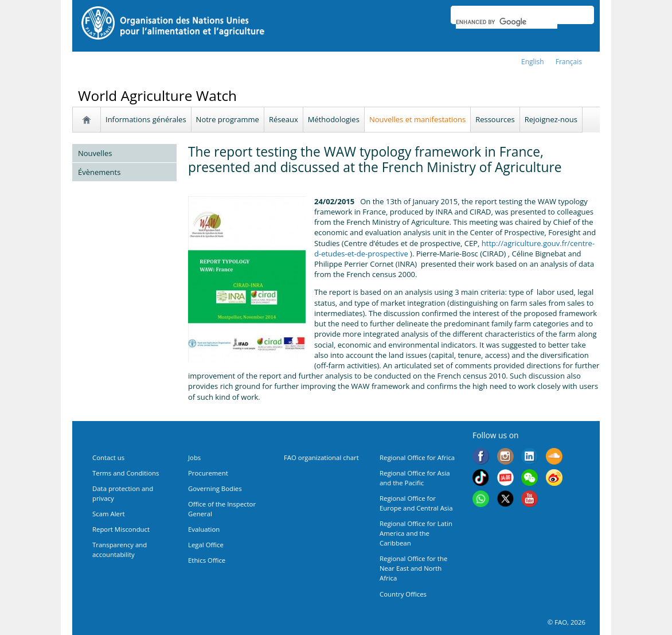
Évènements (99, 172)
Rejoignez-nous (551, 119)
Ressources (495, 119)
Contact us (108, 457)
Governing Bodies (215, 488)
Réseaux (284, 119)
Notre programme (228, 119)
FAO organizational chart (321, 457)
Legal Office (206, 545)
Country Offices (403, 594)
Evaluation (204, 529)
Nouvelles (95, 153)
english (533, 62)
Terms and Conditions (126, 473)
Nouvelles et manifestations (417, 119)
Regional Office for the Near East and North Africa (413, 568)
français (569, 62)
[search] (507, 22)
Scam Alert (109, 514)
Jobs (194, 457)
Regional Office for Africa (417, 457)
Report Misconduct (121, 529)
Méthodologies (334, 119)
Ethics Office (207, 560)
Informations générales (146, 119)
